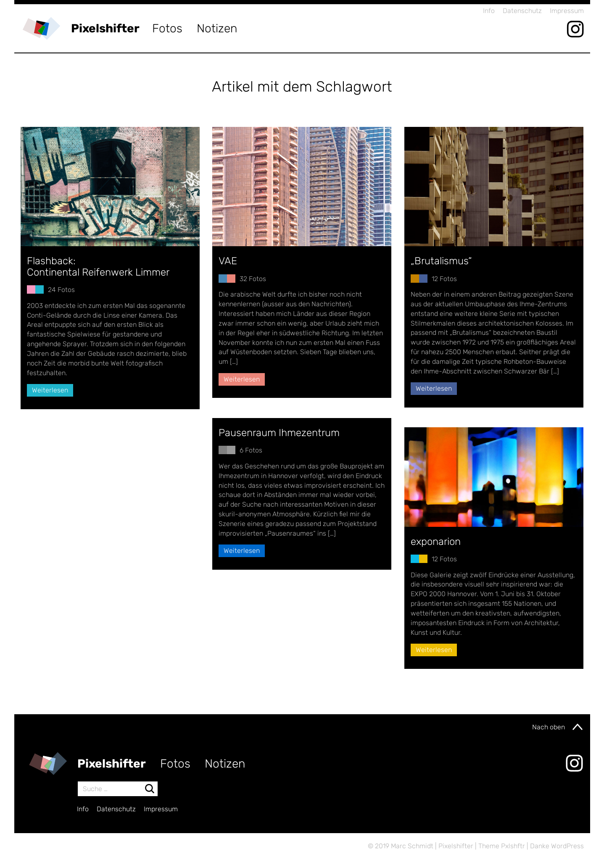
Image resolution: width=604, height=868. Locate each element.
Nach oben (558, 727)
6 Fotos (251, 450)
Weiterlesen (50, 390)
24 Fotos (61, 290)
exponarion (436, 542)
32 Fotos (253, 279)
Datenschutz (522, 11)
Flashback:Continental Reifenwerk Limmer (98, 266)
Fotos (167, 28)
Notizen (217, 28)
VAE (228, 261)
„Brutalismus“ (441, 261)
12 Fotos (444, 279)
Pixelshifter (105, 28)
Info (489, 11)
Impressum (567, 11)
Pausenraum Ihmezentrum (279, 433)
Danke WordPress (557, 846)
